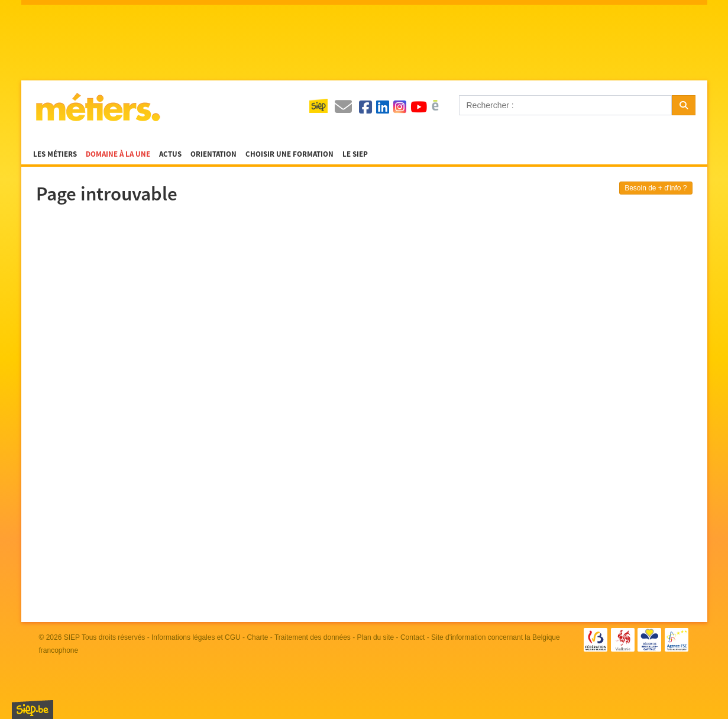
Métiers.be (97, 107)
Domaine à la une (118, 154)
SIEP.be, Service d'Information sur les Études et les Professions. (33, 710)
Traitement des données (313, 637)
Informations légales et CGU (196, 637)
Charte (257, 637)
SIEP (72, 637)
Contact (412, 637)
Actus (170, 154)
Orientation (213, 154)
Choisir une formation (289, 154)
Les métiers (55, 154)
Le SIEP (355, 154)
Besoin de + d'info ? (656, 188)
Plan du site (376, 637)
